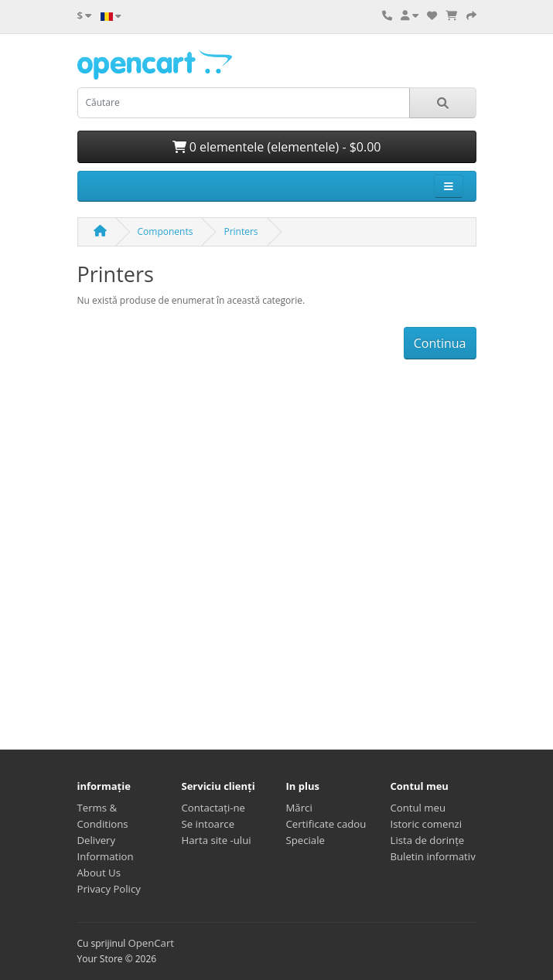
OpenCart (151, 943)
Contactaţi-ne (213, 808)
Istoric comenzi (427, 824)
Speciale (306, 840)
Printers (241, 231)
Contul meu (418, 808)
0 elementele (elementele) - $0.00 (277, 147)
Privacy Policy (109, 889)
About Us (99, 873)
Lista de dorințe (428, 840)
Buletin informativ (433, 856)
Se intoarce (208, 824)
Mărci (299, 808)
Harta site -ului (217, 840)
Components (166, 231)
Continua (440, 343)
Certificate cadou (326, 824)
